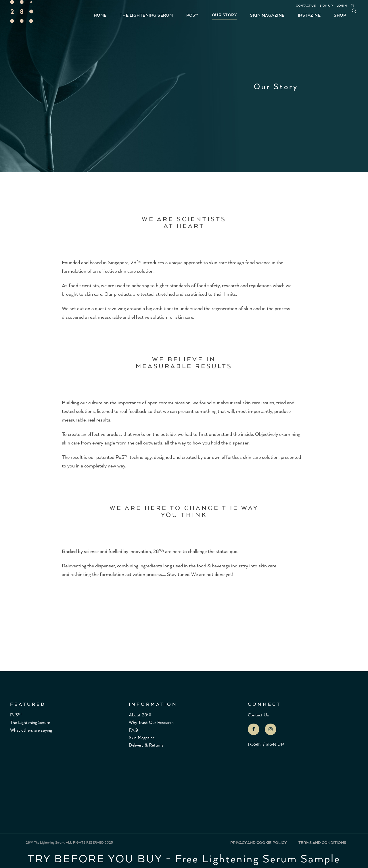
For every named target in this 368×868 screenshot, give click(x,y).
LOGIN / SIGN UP (266, 744)
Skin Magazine (142, 737)
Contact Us (258, 715)
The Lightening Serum (30, 722)
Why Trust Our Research (151, 722)
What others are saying (31, 730)
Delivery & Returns (146, 745)
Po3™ (16, 715)
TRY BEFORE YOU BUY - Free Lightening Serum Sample (184, 858)
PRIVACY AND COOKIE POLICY (258, 842)
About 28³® (140, 715)
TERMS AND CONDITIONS (322, 842)
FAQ (133, 730)
